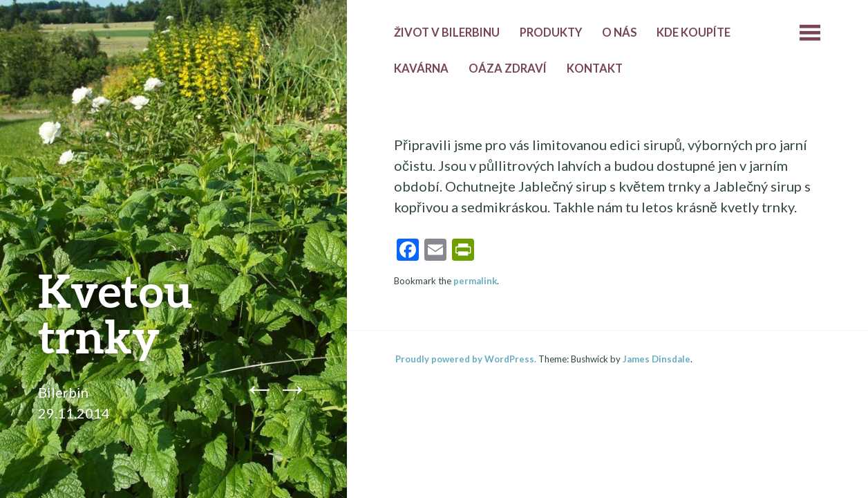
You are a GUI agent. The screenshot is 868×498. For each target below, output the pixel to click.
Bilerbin (63, 392)
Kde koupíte (694, 33)
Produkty (551, 33)
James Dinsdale (657, 359)
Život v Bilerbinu (447, 33)
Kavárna (421, 68)
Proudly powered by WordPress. (466, 359)
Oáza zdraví (508, 68)
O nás (620, 33)
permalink (475, 281)
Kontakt (595, 68)
